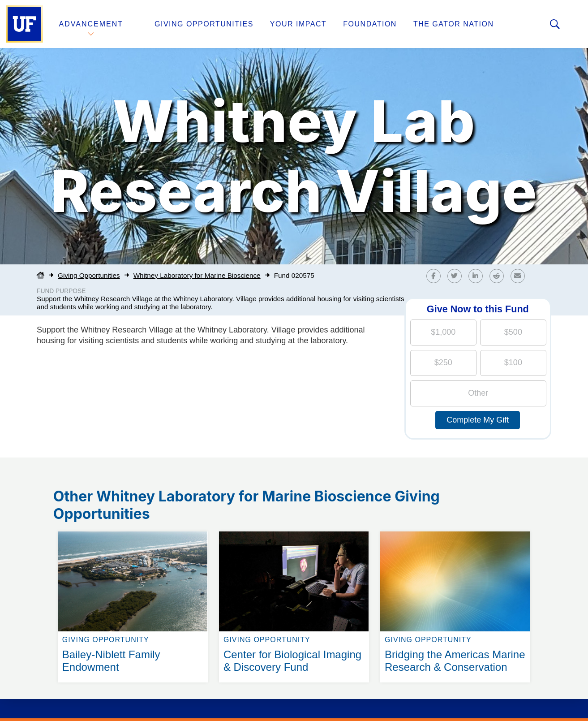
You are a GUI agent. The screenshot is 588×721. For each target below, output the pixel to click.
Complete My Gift (478, 420)
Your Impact (298, 24)
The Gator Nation (454, 24)
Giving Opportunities (204, 24)
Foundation (370, 24)
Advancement (91, 24)
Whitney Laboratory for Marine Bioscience (197, 275)
